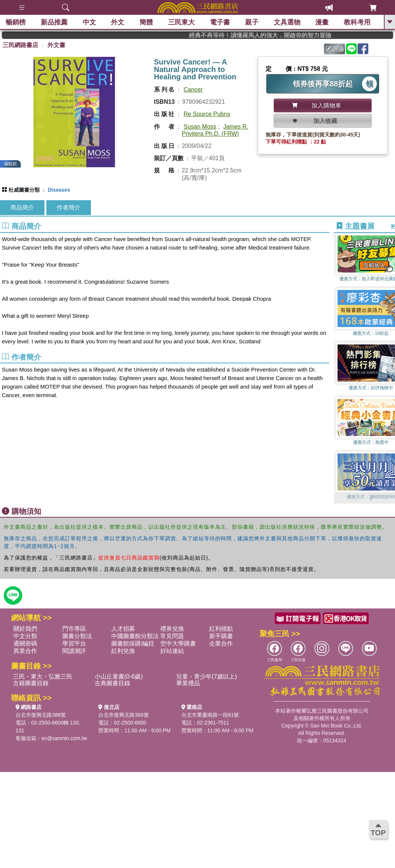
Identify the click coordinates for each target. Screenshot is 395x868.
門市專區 (74, 629)
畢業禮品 (188, 683)
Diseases (59, 190)
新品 (54, 22)
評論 (335, 49)
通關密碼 (25, 643)
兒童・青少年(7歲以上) (207, 676)
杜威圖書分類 (24, 190)
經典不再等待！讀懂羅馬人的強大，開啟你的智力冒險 (278, 35)
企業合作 (221, 643)
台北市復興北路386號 (41, 715)
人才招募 (123, 629)
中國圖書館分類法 (135, 636)
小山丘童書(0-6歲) (119, 676)
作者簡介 (69, 207)
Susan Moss (200, 127)
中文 (89, 22)
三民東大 (181, 22)
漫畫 (322, 22)
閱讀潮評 (74, 651)
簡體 (146, 22)
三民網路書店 (20, 45)
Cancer (193, 90)
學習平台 (74, 643)
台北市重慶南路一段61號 (210, 715)
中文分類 (25, 636)
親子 (252, 22)
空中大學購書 (178, 643)
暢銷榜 (16, 22)
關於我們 (25, 629)
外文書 (56, 45)
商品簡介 (22, 207)
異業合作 (25, 651)
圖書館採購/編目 (133, 643)
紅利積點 (221, 629)
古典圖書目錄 (112, 683)
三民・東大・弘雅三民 (43, 676)
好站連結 (172, 651)
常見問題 (172, 636)
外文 (118, 22)
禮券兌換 (172, 629)
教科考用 (357, 22)
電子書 (220, 22)
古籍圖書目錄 (31, 683)
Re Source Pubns (207, 114)
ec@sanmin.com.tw (64, 738)
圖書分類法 (77, 636)
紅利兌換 (123, 651)
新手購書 (221, 636)
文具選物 (287, 22)
